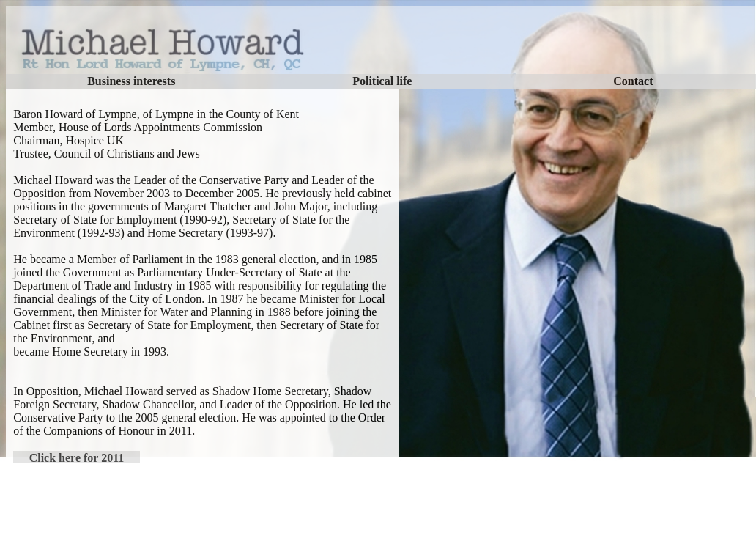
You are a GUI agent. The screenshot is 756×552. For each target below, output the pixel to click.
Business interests (131, 81)
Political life (382, 81)
